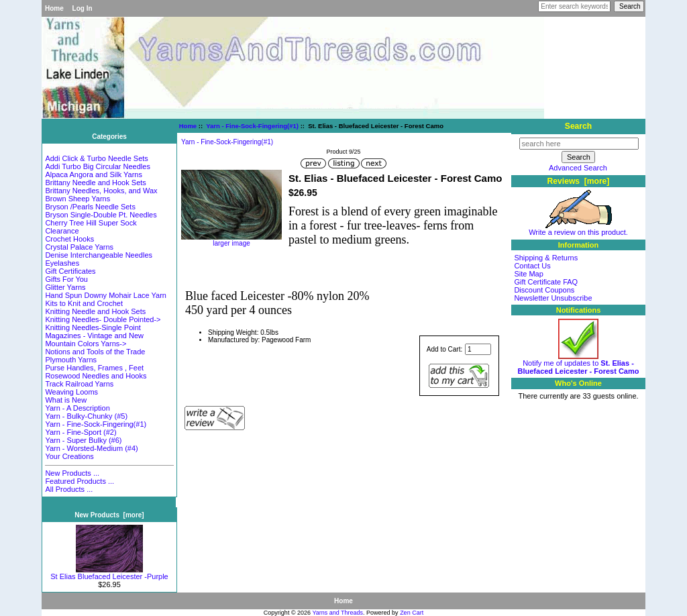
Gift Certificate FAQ (546, 282)
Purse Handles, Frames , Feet (94, 368)
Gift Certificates (70, 271)
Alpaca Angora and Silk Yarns (94, 174)
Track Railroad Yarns (79, 384)
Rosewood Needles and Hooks (96, 376)
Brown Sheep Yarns (77, 199)
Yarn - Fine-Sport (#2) (81, 432)
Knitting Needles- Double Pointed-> (103, 319)
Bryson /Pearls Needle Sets (90, 207)
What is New (66, 400)
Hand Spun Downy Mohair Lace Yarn (106, 295)
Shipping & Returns (546, 258)
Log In (83, 8)
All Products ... (69, 489)
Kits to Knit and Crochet (84, 303)
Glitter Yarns (65, 287)
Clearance (62, 231)
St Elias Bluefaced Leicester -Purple (109, 573)
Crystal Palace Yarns (79, 247)
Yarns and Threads (337, 613)
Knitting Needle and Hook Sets (95, 311)
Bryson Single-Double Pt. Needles (101, 215)
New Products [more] (109, 515)
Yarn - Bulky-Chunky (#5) (86, 416)
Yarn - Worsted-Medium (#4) (91, 448)
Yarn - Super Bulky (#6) (83, 440)
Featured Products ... (80, 481)
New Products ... (72, 473)
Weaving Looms (71, 392)
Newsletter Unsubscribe (553, 298)
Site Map (528, 274)
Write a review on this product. (578, 229)
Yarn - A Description (77, 408)
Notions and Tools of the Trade (95, 352)
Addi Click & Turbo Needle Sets (96, 158)
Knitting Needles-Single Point (93, 327)
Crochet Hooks (69, 239)
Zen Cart (412, 613)
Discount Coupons (544, 290)
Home (54, 8)
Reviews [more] (579, 181)
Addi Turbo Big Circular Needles (98, 166)
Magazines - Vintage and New (94, 336)
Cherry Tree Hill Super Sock (91, 223)
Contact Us (532, 266)
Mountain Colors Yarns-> (86, 344)
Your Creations (69, 456)
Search (578, 126)
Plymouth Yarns (71, 360)
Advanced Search (578, 168)
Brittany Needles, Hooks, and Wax (101, 191)
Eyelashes (62, 263)
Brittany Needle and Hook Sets (95, 183)
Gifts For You (66, 279)
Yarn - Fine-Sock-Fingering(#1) (252, 126)
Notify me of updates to (579, 364)
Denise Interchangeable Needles (99, 255)
